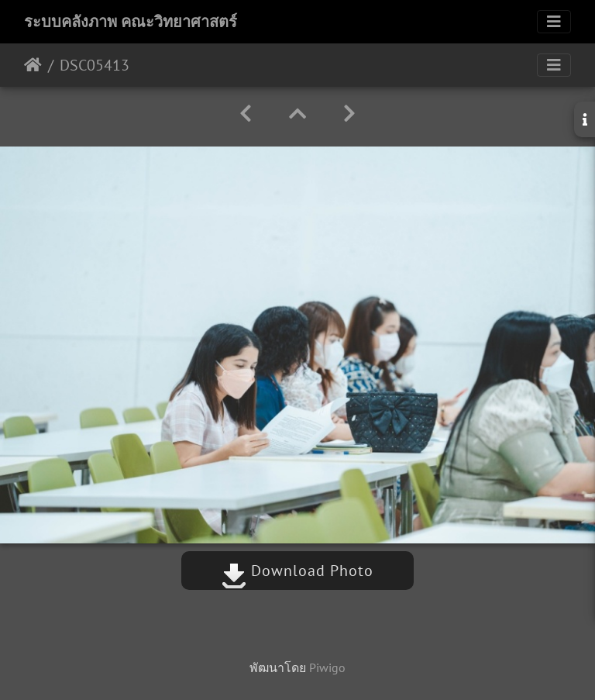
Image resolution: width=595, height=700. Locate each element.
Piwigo (327, 667)
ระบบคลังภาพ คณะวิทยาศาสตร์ (131, 22)
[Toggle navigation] (554, 22)
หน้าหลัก (33, 65)
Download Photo (297, 571)
